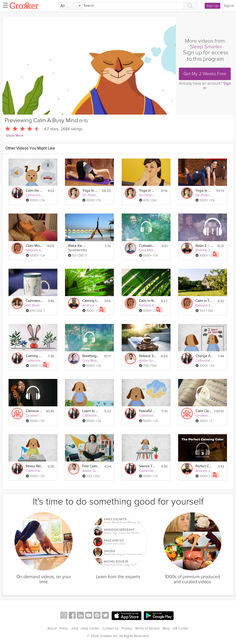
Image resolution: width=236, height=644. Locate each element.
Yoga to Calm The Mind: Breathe (148, 191)
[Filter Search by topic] (71, 6)
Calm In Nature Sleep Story (148, 301)
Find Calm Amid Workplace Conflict (91, 466)
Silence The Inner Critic (148, 466)
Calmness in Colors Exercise (35, 301)
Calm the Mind (35, 191)
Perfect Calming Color (204, 466)
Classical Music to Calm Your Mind (34, 411)
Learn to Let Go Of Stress (91, 411)
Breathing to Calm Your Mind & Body (91, 356)
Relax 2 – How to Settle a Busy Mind (204, 246)
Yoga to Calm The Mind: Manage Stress (204, 191)
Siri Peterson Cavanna (99, 195)
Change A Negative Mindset (204, 356)
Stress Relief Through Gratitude (35, 466)
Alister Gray (148, 361)
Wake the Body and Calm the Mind (77, 246)
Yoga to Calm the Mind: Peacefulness (91, 191)
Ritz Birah (33, 305)
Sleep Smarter (206, 47)
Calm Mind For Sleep (35, 246)
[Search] (133, 6)
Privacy (127, 628)
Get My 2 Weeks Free (205, 74)
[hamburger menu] (4, 5)
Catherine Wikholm (40, 195)
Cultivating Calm (148, 246)
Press (64, 628)
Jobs (74, 628)
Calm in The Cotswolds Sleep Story (204, 301)
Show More (15, 136)
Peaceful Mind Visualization (148, 411)
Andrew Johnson (208, 250)
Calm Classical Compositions (203, 411)
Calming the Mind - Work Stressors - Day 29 (91, 301)
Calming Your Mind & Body (35, 356)
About (52, 628)
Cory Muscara (149, 250)
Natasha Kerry (36, 250)
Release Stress (148, 356)
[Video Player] (89, 66)
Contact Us (111, 628)
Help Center (90, 628)
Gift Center (181, 628)
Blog (166, 628)
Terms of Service (147, 628)
